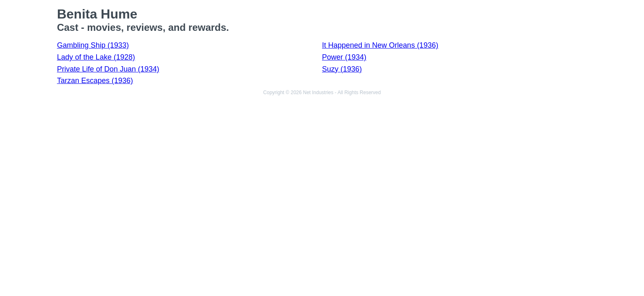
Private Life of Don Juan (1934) (108, 69)
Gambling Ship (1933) (93, 45)
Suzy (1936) (342, 69)
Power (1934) (344, 57)
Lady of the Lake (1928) (96, 57)
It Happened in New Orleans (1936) (380, 45)
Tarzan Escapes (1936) (95, 81)
